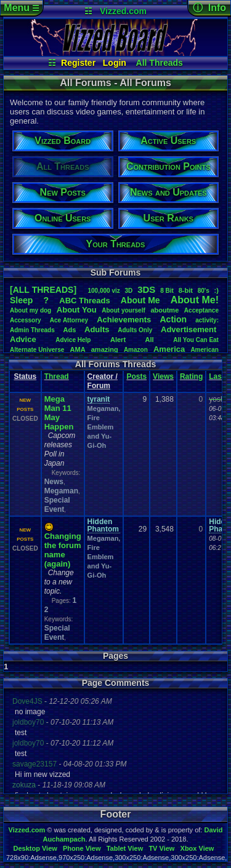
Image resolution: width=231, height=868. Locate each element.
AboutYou (77, 310)
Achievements (124, 320)
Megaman (61, 491)
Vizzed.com (123, 11)
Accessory (26, 320)
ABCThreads (84, 301)
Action (173, 319)
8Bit (167, 291)
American (205, 350)
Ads (70, 330)
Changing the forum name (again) (63, 550)
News (54, 482)
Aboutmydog (30, 310)
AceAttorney (69, 320)
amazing (105, 349)
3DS (146, 289)
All (150, 340)
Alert (118, 340)
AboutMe (140, 300)
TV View (161, 848)
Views (163, 376)
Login (115, 63)
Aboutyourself (124, 310)
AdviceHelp (73, 340)
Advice (23, 339)
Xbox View (197, 848)
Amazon (136, 350)
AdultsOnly (135, 330)
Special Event (57, 505)
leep (21, 300)
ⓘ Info (209, 8)
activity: (207, 320)
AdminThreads (32, 330)
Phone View (82, 848)
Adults (97, 329)
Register (78, 63)
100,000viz (103, 291)
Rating (191, 376)
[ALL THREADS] (43, 290)
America (169, 349)
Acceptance (201, 310)
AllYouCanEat (196, 340)
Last (217, 376)
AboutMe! (195, 300)
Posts (136, 376)
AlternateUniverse (37, 350)
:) (217, 290)
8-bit (186, 290)
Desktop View (35, 848)
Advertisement (190, 329)
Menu (21, 8)
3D (129, 291)
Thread (57, 376)
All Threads (160, 63)
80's (204, 291)
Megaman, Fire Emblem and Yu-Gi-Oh (104, 427)
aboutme (164, 310)
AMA (78, 349)
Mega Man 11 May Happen (59, 413)
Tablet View (125, 848)
